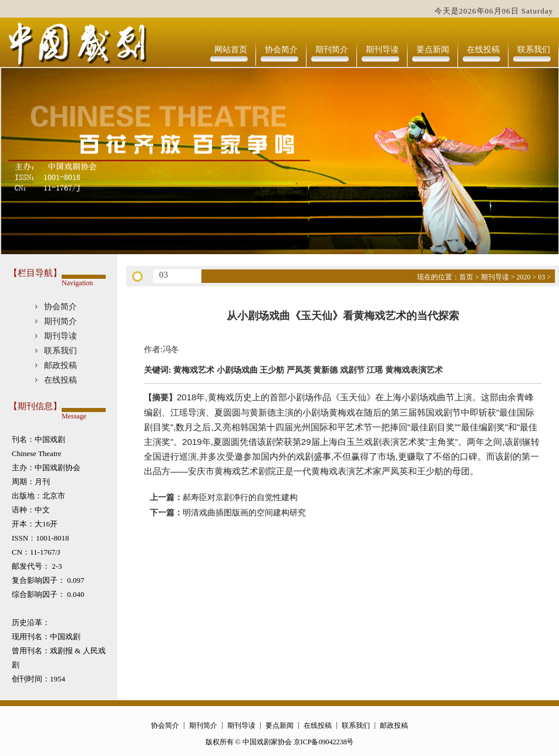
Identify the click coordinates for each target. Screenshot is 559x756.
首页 (466, 277)
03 (541, 277)
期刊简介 (332, 50)
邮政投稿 (60, 365)
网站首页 (231, 50)
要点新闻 (433, 50)
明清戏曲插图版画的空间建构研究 (244, 513)
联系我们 (534, 50)
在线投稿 (483, 50)
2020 (523, 277)
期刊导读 (382, 50)
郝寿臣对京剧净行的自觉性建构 (240, 497)
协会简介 (281, 50)
